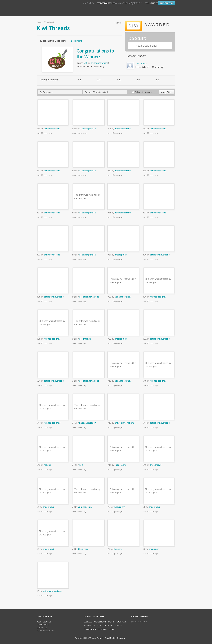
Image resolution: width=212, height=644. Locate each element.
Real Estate (121, 622)
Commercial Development (96, 629)
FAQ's (170, 3)
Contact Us (42, 628)
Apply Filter (166, 92)
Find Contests (153, 3)
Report (118, 23)
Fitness (118, 626)
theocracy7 (120, 465)
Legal (112, 629)
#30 (86, 63)
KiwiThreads (141, 64)
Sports (111, 622)
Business (88, 622)
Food (99, 626)
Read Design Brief (146, 46)
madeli (47, 465)
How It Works (131, 3)
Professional (100, 622)
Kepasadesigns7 (123, 297)
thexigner (83, 549)
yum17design (85, 507)
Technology (90, 626)
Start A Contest (107, 3)
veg (81, 465)
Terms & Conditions (46, 631)
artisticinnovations (100, 63)
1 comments (76, 41)
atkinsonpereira (52, 129)
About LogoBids (44, 622)
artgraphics (121, 255)
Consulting (108, 626)
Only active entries (142, 92)
